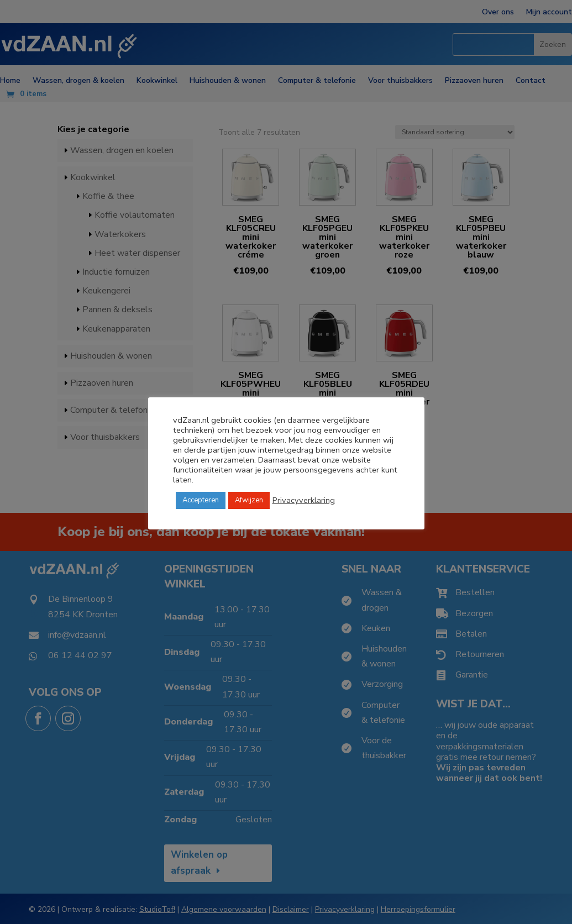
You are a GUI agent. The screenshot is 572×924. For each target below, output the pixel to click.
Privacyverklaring (304, 500)
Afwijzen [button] (249, 500)
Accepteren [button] (201, 500)
